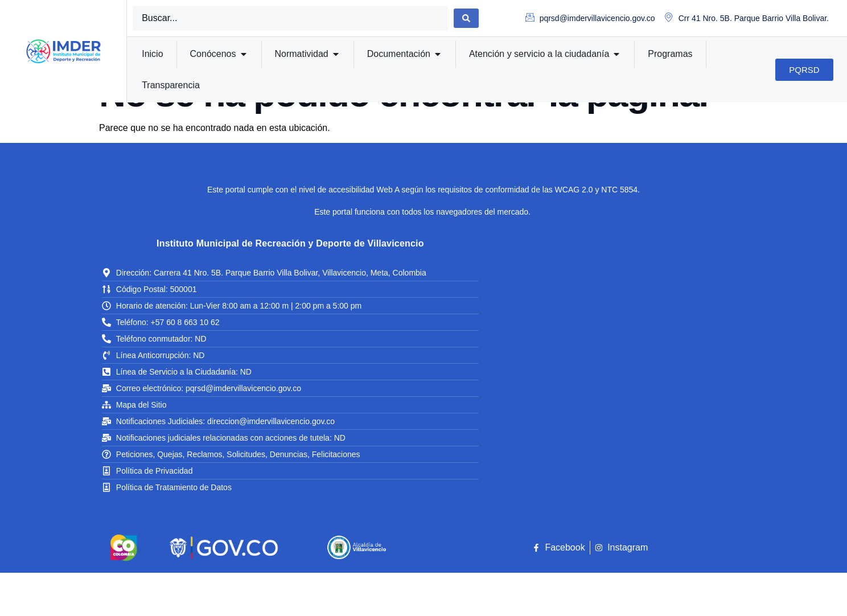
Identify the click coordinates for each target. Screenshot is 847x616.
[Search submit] (466, 18)
